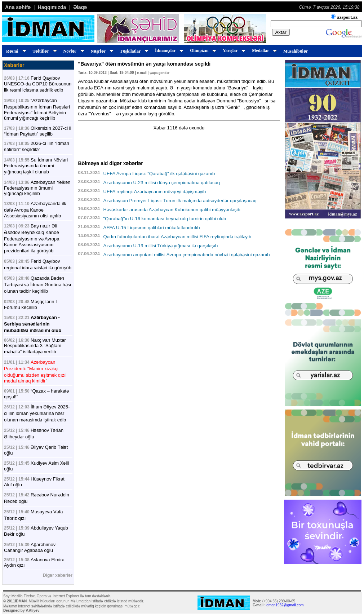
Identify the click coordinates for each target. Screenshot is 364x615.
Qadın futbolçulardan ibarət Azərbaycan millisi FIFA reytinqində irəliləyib (177, 237)
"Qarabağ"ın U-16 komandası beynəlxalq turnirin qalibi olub (165, 219)
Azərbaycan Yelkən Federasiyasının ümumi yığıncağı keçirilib (37, 188)
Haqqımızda (52, 7)
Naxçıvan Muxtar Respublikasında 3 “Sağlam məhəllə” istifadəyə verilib (35, 346)
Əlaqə (80, 7)
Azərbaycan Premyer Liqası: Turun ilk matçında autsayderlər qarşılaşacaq (180, 201)
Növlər (73, 51)
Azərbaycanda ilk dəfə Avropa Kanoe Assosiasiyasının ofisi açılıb (35, 210)
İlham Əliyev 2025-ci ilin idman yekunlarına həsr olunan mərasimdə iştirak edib (37, 413)
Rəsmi (15, 51)
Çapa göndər (159, 73)
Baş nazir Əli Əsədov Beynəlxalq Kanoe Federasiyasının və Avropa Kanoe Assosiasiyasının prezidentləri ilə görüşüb (32, 238)
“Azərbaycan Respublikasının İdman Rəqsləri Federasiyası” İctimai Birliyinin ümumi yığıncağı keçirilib (37, 109)
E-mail (142, 73)
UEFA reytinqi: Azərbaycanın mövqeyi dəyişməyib (155, 192)
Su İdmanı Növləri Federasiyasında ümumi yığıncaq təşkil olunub (36, 166)
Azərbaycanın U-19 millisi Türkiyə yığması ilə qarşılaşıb (161, 246)
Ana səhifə (18, 7)
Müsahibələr (296, 51)
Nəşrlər (101, 51)
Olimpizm (202, 50)
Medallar (263, 50)
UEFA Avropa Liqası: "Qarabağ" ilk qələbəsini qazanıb (159, 174)
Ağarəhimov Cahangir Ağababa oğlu (30, 547)
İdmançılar (168, 50)
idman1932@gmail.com (285, 605)
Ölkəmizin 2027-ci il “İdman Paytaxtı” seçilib (38, 131)
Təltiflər (44, 51)
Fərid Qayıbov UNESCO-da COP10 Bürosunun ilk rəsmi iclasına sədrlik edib (38, 84)
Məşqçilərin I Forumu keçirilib (30, 304)
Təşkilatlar (133, 51)
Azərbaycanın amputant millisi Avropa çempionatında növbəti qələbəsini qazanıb (187, 255)
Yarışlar (233, 50)
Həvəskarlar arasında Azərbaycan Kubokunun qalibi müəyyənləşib (172, 210)
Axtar (281, 32)
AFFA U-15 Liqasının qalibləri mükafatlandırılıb (152, 228)
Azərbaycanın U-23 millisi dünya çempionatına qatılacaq (162, 183)
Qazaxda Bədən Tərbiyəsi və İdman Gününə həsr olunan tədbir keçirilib (38, 285)
